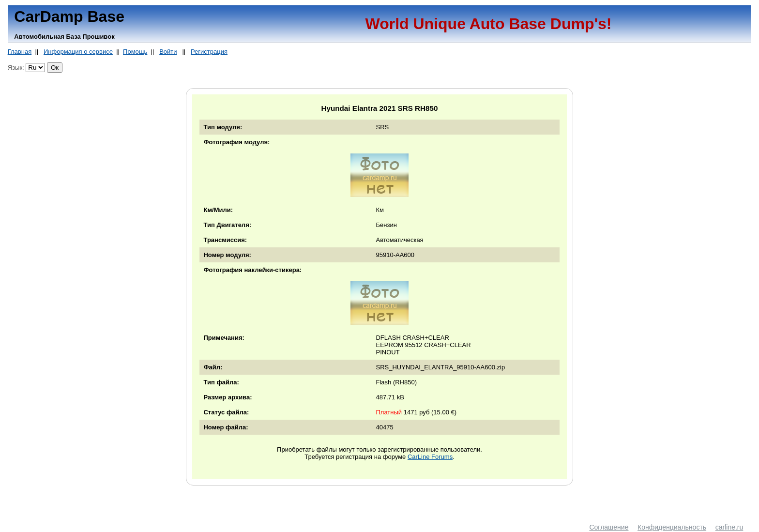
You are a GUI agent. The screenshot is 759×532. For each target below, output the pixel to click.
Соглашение (609, 527)
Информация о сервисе (78, 52)
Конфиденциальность (672, 527)
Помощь (135, 52)
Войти (168, 52)
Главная (20, 52)
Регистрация (209, 52)
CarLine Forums (430, 457)
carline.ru (729, 527)
